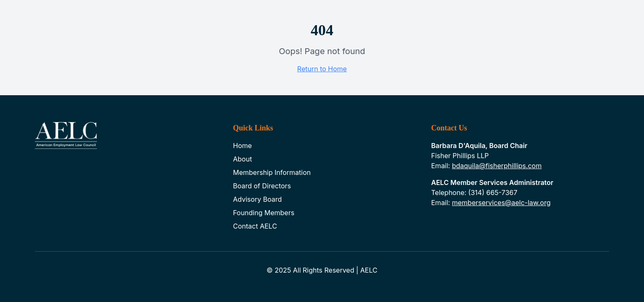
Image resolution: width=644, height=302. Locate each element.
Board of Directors (262, 186)
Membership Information (272, 172)
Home (242, 146)
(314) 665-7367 (493, 193)
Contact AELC (255, 226)
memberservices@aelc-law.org (501, 203)
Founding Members (264, 213)
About (242, 159)
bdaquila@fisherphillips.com (497, 166)
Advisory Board (257, 199)
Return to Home (322, 69)
